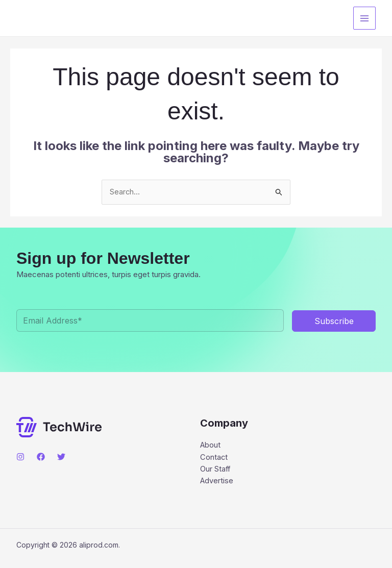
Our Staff (216, 470)
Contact (214, 458)
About (211, 446)
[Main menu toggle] (365, 18)
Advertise (217, 483)
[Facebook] (41, 457)
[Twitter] (61, 457)
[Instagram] (20, 457)
